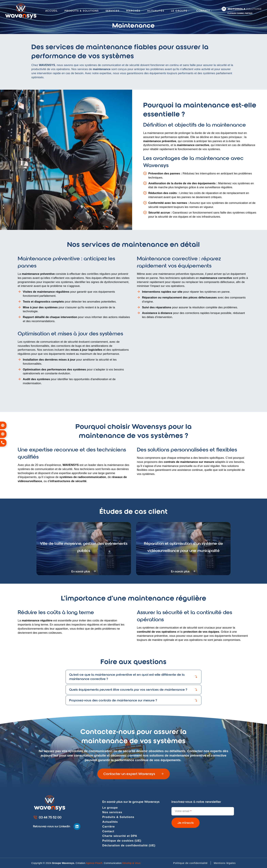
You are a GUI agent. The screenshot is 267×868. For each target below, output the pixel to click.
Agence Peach (94, 863)
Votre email (183, 811)
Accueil (52, 11)
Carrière (109, 827)
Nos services (112, 812)
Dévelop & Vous (131, 863)
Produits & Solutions (118, 817)
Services (112, 11)
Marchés (133, 11)
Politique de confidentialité (190, 863)
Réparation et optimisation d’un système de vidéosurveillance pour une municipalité (183, 552)
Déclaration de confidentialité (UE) (129, 845)
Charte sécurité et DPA (120, 836)
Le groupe (110, 808)
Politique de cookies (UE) (122, 841)
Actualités (156, 11)
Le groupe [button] (180, 11)
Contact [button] (204, 11)
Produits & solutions (82, 11)
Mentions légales (225, 863)
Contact (108, 831)
